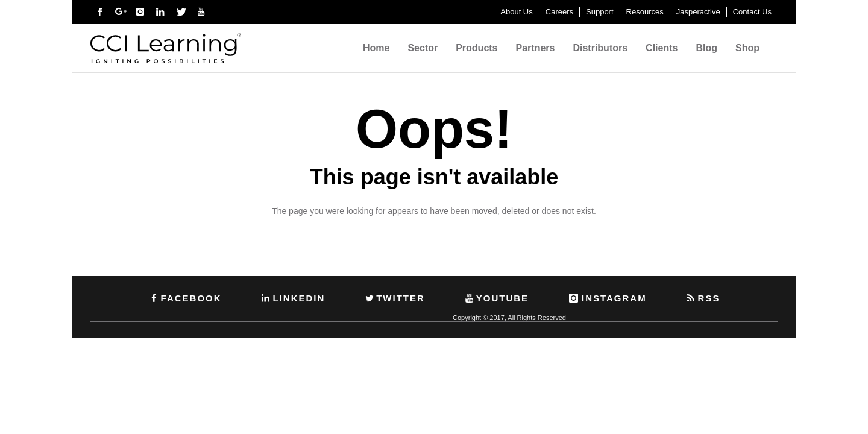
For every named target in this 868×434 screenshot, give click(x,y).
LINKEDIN (292, 298)
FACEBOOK (185, 298)
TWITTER (394, 298)
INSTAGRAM (607, 298)
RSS (703, 298)
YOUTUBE (496, 298)
